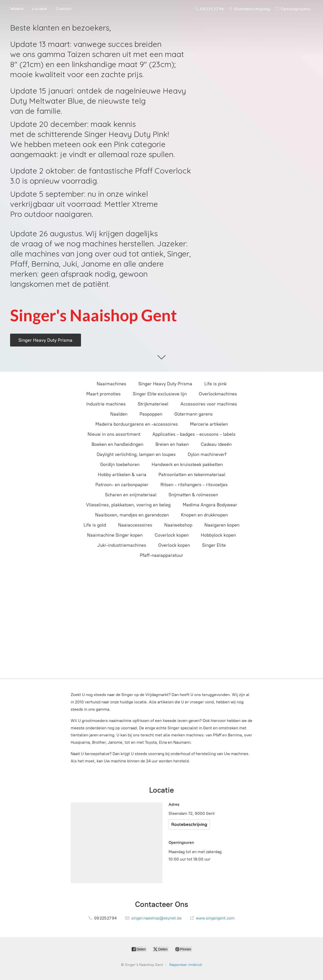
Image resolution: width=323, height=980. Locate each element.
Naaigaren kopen (222, 525)
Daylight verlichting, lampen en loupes (136, 454)
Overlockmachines (218, 394)
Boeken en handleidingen (117, 444)
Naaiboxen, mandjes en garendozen (132, 515)
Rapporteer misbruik (186, 965)
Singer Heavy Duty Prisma (165, 384)
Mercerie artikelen (209, 424)
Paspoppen (151, 414)
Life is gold (95, 525)
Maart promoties (103, 394)
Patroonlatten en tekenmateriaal (192, 475)
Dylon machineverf (207, 454)
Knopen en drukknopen (204, 515)
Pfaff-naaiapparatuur (161, 555)
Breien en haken (172, 444)
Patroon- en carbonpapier (122, 485)
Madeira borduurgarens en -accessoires (137, 424)
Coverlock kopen (172, 535)
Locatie (40, 9)
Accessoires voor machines (209, 404)
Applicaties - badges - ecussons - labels (194, 434)
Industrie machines (106, 404)
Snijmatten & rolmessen (193, 495)
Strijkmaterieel (153, 404)
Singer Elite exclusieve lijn (160, 394)
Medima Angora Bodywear (210, 505)
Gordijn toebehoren (120, 465)
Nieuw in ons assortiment (114, 434)
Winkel (17, 9)
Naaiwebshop (178, 525)
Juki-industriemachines (122, 545)
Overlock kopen (174, 545)
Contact (64, 9)
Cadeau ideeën (216, 444)
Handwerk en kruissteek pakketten (187, 465)
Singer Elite (214, 545)
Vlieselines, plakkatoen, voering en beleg (128, 505)
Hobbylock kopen (218, 535)
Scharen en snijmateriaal (131, 495)
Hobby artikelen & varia (122, 475)
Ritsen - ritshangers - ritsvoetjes (194, 485)
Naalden (119, 414)
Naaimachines (111, 384)
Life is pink (216, 384)
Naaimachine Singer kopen (115, 535)
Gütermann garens (194, 414)
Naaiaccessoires (135, 525)
